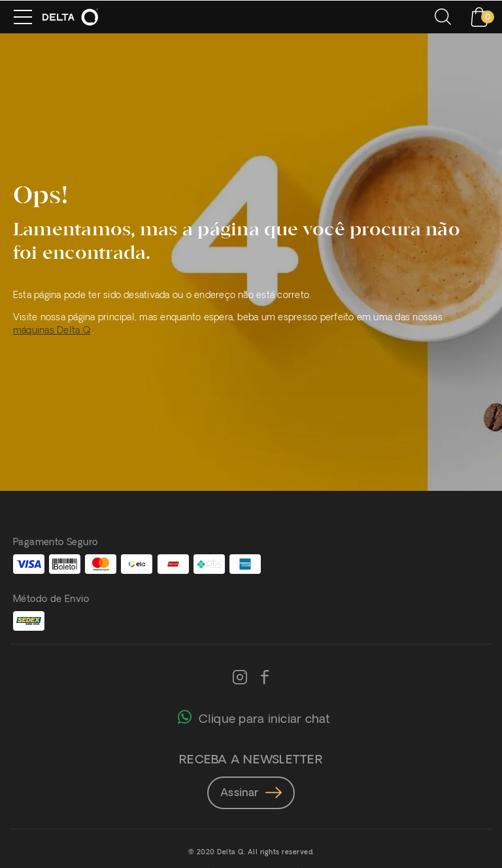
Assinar (251, 793)
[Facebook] (265, 678)
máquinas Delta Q (52, 331)
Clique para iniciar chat (254, 716)
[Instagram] (240, 678)
